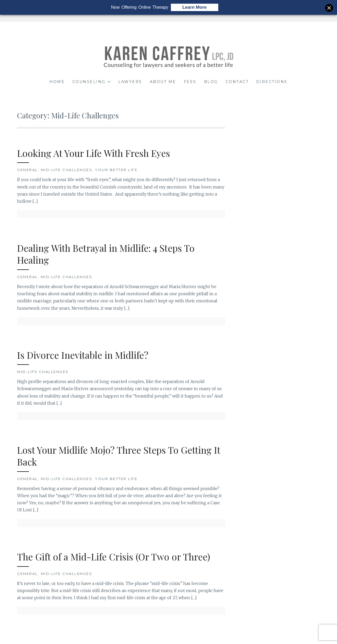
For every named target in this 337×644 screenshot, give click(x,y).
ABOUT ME (163, 82)
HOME (57, 82)
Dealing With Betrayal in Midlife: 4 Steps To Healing (106, 254)
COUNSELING (89, 82)
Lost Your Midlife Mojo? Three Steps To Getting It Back (119, 456)
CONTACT (237, 82)
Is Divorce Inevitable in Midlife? (83, 355)
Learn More (195, 7)
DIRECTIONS (272, 82)
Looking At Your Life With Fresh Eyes (94, 153)
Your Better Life (116, 170)
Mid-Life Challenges (67, 170)
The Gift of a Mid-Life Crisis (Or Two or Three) (114, 557)
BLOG (211, 82)
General (28, 170)
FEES (190, 82)
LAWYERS (130, 82)
